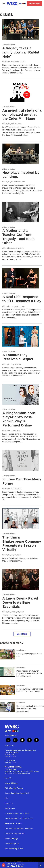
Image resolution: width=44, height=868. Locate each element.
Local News (21, 650)
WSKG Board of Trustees (14, 788)
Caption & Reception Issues (15, 834)
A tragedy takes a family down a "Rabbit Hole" (21, 52)
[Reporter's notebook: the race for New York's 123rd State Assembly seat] (8, 707)
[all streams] (41, 865)
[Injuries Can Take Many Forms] (21, 461)
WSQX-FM (16, 771)
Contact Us (9, 803)
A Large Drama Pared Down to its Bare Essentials (20, 602)
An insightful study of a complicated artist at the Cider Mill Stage (22, 114)
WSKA (28, 773)
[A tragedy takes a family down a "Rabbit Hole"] (21, 30)
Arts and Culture (9, 45)
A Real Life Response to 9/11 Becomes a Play (22, 299)
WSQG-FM (24, 771)
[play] (4, 865)
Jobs (6, 798)
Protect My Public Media (14, 824)
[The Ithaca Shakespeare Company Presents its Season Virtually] (21, 519)
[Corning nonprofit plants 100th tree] (8, 654)
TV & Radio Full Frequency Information (19, 829)
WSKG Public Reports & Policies (17, 813)
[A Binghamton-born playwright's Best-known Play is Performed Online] (21, 394)
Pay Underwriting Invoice (14, 849)
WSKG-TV (22, 773)
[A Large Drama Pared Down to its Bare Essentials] (21, 580)
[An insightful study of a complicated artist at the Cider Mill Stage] (21, 92)
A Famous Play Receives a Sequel (18, 357)
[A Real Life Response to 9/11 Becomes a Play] (21, 278)
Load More (22, 634)
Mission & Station (11, 783)
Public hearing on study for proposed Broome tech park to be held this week (29, 674)
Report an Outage (11, 839)
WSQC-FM (8, 773)
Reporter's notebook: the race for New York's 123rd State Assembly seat (30, 709)
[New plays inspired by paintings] (21, 154)
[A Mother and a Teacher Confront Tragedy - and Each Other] (21, 212)
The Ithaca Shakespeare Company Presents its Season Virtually (22, 543)
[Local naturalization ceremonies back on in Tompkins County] (8, 690)
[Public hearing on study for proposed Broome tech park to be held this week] (8, 672)
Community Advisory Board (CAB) (17, 793)
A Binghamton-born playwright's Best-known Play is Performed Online (19, 419)
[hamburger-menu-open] (4, 4)
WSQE (31, 771)
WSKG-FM (8, 771)
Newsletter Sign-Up (12, 844)
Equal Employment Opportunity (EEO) (19, 818)
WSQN (15, 773)
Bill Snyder (6, 62)
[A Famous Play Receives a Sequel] (21, 336)
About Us (8, 778)
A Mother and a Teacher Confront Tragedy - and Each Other (18, 237)
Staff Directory (10, 808)
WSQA (36, 771)
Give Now (36, 4)
